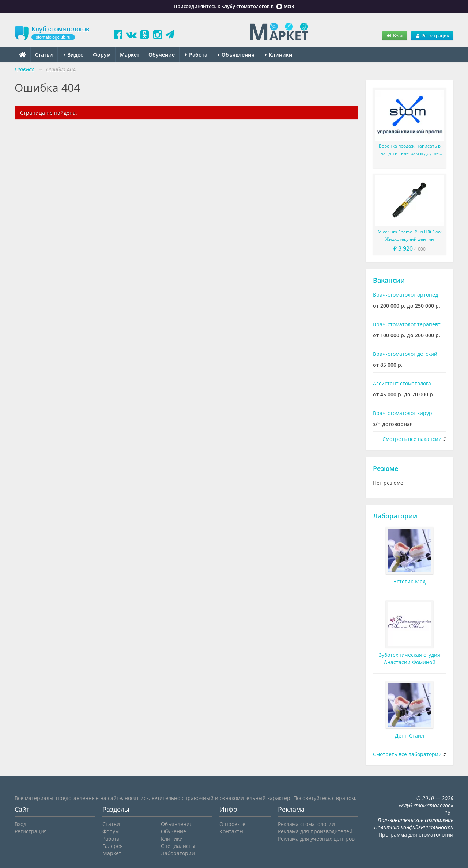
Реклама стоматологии (306, 824)
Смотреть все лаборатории (407, 754)
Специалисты (178, 846)
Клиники (279, 55)
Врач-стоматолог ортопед (405, 295)
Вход (395, 35)
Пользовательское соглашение (416, 820)
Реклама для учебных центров (316, 839)
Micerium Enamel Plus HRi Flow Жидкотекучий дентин (409, 235)
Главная (24, 69)
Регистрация (432, 35)
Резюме (386, 468)
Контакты (231, 831)
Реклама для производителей (315, 831)
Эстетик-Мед (409, 581)
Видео (74, 55)
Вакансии (389, 280)
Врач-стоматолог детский (405, 354)
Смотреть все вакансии (412, 439)
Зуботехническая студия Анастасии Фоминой (409, 658)
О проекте (232, 824)
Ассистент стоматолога (402, 383)
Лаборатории (395, 516)
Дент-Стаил (409, 736)
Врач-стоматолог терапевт (407, 324)
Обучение (162, 55)
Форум (102, 55)
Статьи (44, 55)
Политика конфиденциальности (414, 827)
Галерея (113, 846)
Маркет (130, 55)
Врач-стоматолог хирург (404, 413)
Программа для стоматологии (416, 835)
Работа (196, 55)
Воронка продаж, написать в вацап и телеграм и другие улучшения (410, 150)
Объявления (236, 55)
